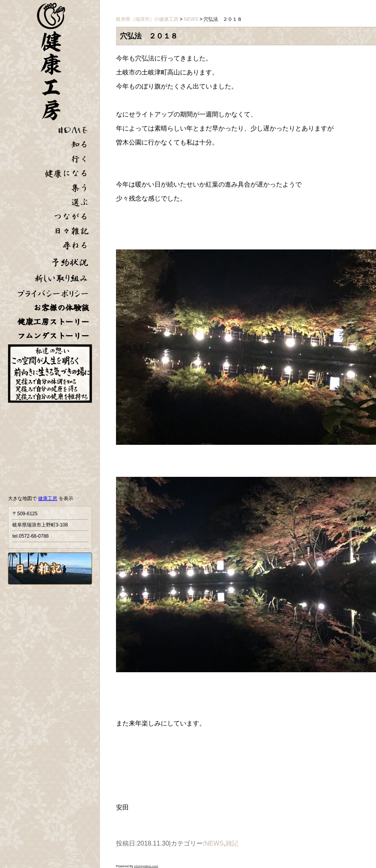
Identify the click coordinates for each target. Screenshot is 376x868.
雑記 (232, 843)
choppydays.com (146, 866)
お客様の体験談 (61, 308)
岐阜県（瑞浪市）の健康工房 (147, 19)
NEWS (214, 843)
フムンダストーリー (53, 336)
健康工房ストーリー (53, 322)
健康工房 (48, 498)
